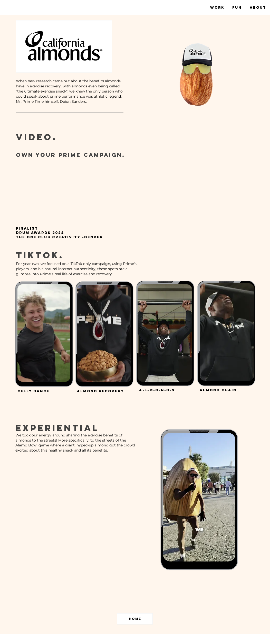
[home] (135, 619)
